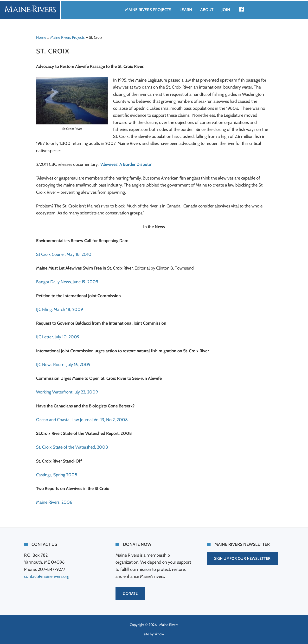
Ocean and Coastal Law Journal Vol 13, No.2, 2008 (82, 420)
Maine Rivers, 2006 (54, 502)
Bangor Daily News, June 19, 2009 (67, 282)
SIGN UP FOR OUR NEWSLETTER (242, 558)
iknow (160, 634)
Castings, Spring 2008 (57, 475)
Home (41, 37)
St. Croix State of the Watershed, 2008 (72, 447)
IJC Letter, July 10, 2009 (58, 337)
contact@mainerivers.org (47, 576)
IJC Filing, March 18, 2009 (60, 309)
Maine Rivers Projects (67, 37)
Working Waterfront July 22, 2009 (67, 392)
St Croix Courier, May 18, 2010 (64, 254)
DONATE (130, 593)
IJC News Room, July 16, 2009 (63, 365)
